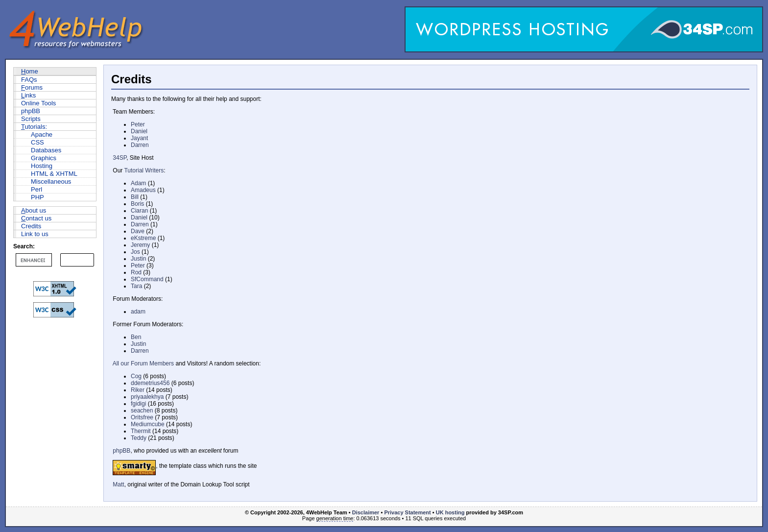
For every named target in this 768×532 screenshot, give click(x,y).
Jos (135, 252)
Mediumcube (148, 424)
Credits (31, 226)
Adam (138, 183)
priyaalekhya (147, 397)
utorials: (34, 127)
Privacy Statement (407, 512)
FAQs (29, 80)
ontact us (36, 218)
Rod (136, 272)
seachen (142, 411)
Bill (135, 197)
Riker (138, 390)
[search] (33, 260)
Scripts (31, 119)
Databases (46, 150)
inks (28, 95)
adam (138, 312)
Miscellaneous (51, 181)
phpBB (31, 111)
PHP (37, 197)
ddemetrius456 (150, 383)
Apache (42, 134)
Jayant (139, 138)
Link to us (35, 234)
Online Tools (38, 103)
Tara (136, 286)
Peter (138, 124)
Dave (138, 231)
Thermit (141, 431)
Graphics (44, 158)
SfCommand (147, 279)
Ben (136, 337)
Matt (118, 484)
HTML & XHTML (54, 174)
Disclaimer (366, 512)
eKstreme (143, 238)
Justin (138, 259)
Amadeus (143, 190)
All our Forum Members (143, 363)
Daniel (139, 131)
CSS (37, 142)
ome (30, 71)
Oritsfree (142, 417)
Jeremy (140, 245)
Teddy (139, 438)
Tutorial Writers (144, 170)
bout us (34, 210)
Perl (36, 189)
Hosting (42, 166)
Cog (136, 376)
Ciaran (139, 211)
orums (32, 87)
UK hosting (450, 512)
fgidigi (138, 404)
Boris (137, 204)
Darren (140, 145)
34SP (120, 158)
